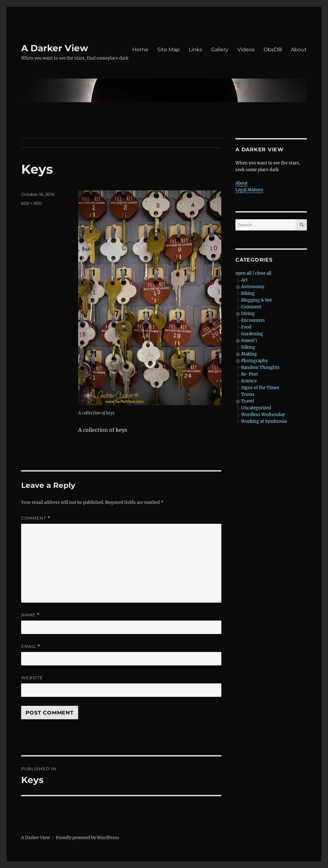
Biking (248, 293)
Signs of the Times (260, 388)
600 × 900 (32, 203)
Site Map (168, 50)
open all (243, 273)
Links (195, 50)
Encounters (253, 320)
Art (244, 280)
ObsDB (273, 50)
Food (246, 327)
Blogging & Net (257, 300)
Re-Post (250, 374)
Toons (248, 394)
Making (249, 354)
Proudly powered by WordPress (87, 838)
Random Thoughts (260, 367)
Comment (36, 518)
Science (249, 381)
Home (140, 50)
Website (32, 678)
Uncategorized (256, 408)
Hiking (248, 347)
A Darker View (55, 48)
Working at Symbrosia (264, 421)
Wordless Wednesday (263, 415)
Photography (254, 361)
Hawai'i (249, 341)
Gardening (252, 334)
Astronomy (253, 287)
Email (31, 646)
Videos (246, 50)
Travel (248, 401)
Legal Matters (249, 190)
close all (263, 273)
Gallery (220, 50)
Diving (248, 314)
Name (30, 615)
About (299, 50)
